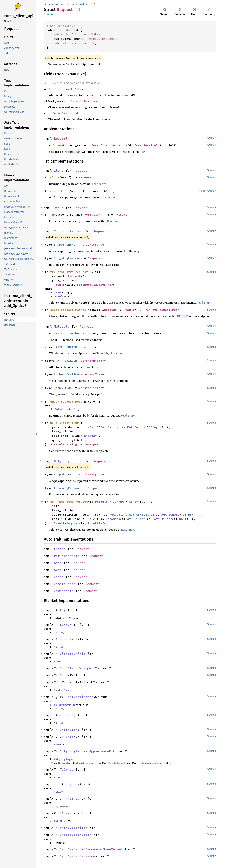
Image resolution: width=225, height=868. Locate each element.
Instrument (70, 730)
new (60, 145)
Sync (58, 570)
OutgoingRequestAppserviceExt (87, 751)
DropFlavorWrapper (76, 668)
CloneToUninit (73, 654)
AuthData (91, 34)
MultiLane (60, 821)
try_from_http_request (69, 272)
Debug (59, 208)
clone (55, 177)
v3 (94, 4)
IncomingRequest (69, 231)
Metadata (62, 326)
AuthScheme (170, 514)
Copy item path (78, 9)
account (72, 4)
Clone (59, 171)
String (72, 444)
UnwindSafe (64, 591)
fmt (53, 214)
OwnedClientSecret (103, 39)
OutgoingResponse (68, 258)
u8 (66, 292)
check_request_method (68, 310)
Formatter (92, 214)
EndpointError (65, 244)
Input (157, 427)
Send (58, 563)
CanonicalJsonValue (103, 849)
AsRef (58, 292)
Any (63, 610)
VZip (70, 813)
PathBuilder (64, 388)
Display (91, 436)
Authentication (66, 374)
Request (61, 138)
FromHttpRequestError (95, 285)
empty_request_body (66, 401)
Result (122, 214)
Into (70, 737)
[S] (76, 280)
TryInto (73, 799)
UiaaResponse (93, 244)
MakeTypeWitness (65, 705)
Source (48, 14)
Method (109, 310)
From (64, 675)
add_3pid (85, 4)
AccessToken (94, 374)
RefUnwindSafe (67, 556)
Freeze (60, 549)
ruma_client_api (55, 4)
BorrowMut (69, 639)
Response (95, 258)
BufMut (74, 409)
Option (77, 34)
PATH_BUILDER (66, 361)
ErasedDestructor (75, 835)
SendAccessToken (152, 763)
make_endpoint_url (65, 423)
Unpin (59, 577)
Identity (68, 715)
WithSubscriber (74, 828)
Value (90, 856)
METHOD (61, 333)
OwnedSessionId (82, 43)
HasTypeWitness (79, 697)
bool (84, 347)
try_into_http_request (69, 502)
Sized (73, 618)
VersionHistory (93, 361)
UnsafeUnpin (65, 584)
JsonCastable (72, 849)
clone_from (59, 191)
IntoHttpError (92, 444)
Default (60, 409)
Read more (99, 184)
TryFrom (73, 784)
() (138, 310)
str (66, 296)
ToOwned (67, 769)
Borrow (66, 625)
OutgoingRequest (69, 461)
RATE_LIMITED (66, 347)
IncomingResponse (68, 488)
